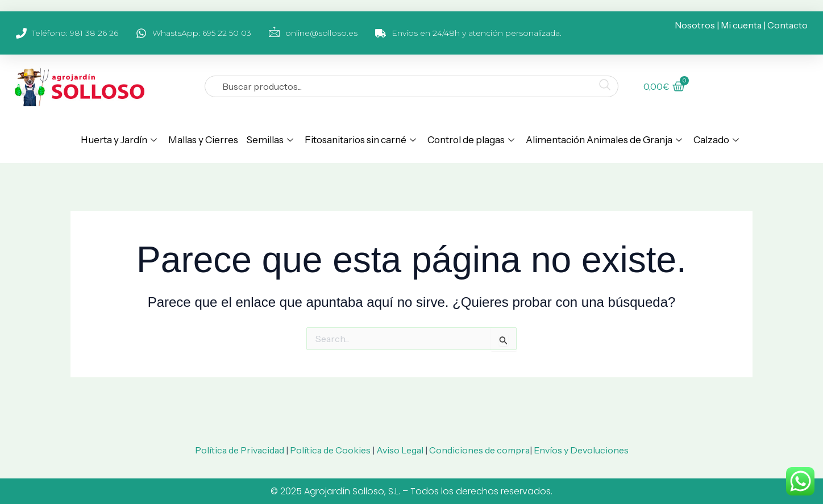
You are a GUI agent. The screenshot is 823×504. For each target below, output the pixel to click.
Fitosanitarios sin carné (360, 140)
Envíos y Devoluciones (581, 450)
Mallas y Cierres (203, 140)
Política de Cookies (330, 450)
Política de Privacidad (240, 450)
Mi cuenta (741, 25)
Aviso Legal (400, 450)
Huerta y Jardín (119, 140)
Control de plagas (471, 140)
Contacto (787, 25)
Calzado (716, 140)
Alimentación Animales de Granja (604, 140)
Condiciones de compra (479, 450)
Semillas (270, 140)
